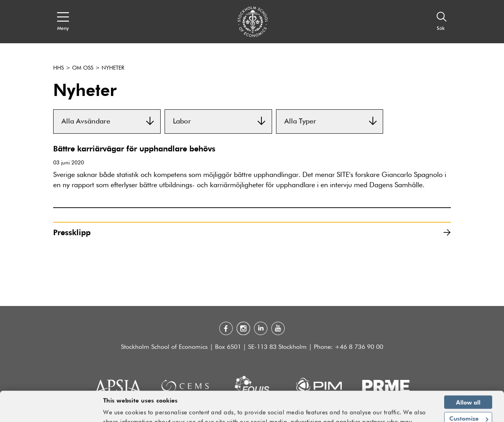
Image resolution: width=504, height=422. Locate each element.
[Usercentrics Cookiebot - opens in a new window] (51, 411)
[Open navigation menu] (63, 22)
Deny (468, 407)
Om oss (83, 68)
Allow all (468, 374)
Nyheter (113, 68)
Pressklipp (252, 232)
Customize (469, 390)
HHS (58, 68)
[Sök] (442, 22)
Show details (409, 413)
